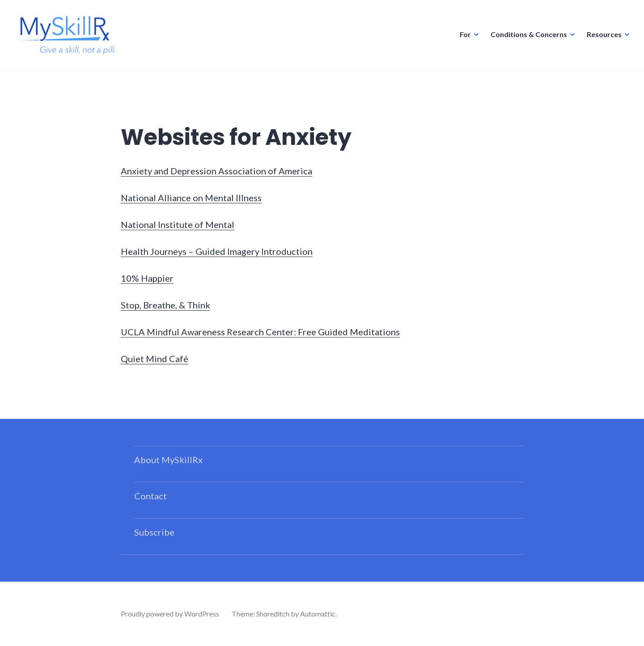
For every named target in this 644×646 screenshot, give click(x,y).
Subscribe (154, 532)
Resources (604, 34)
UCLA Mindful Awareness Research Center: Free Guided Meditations (260, 332)
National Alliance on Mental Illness (191, 198)
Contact (150, 496)
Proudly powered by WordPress (170, 614)
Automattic (318, 614)
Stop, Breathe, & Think (165, 305)
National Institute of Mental (178, 224)
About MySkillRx (168, 460)
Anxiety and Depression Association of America (216, 171)
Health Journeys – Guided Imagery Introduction (217, 251)
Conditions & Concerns (529, 34)
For (465, 34)
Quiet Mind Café (155, 359)
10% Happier (147, 278)
